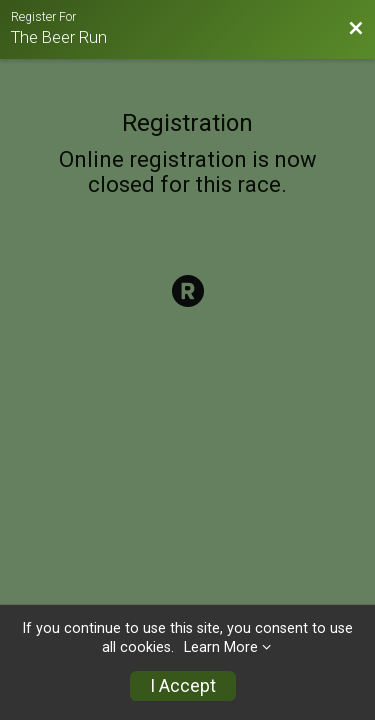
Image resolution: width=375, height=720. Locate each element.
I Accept (183, 686)
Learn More (221, 647)
